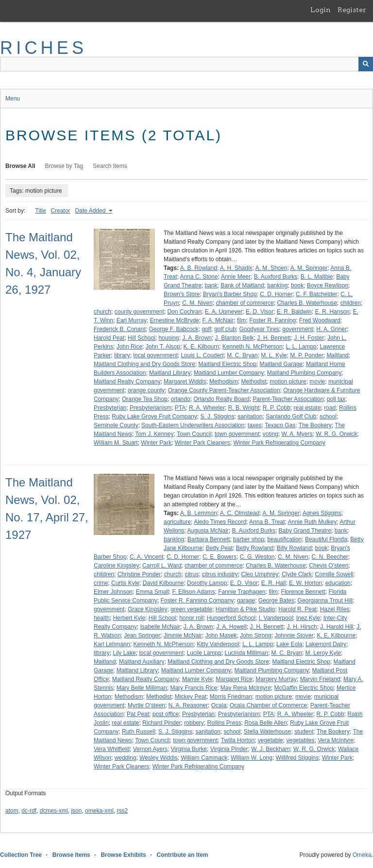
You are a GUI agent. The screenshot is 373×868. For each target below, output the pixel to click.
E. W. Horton (305, 583)
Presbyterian (110, 408)
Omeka (362, 855)
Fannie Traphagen (242, 592)
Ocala (219, 705)
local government (155, 355)
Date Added (91, 211)
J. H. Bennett (274, 338)
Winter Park (156, 443)
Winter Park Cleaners (203, 443)
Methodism (224, 382)
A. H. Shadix (236, 268)
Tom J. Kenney (154, 434)
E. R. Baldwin (294, 312)
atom (12, 811)
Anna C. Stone (199, 277)
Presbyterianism (151, 408)
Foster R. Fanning (272, 320)
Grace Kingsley (147, 609)
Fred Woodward (320, 320)
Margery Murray (276, 679)
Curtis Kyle (125, 583)
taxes (255, 425)
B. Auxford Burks (276, 277)
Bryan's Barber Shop (230, 294)
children (351, 303)
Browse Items (71, 855)
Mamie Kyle (197, 679)
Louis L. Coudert (202, 355)
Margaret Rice (234, 679)
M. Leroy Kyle (323, 653)
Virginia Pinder (229, 749)
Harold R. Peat (297, 609)
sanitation (250, 417)
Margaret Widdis (185, 382)
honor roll (191, 618)
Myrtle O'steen (146, 705)
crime (101, 583)
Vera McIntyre (336, 740)
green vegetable (191, 609)
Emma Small (153, 592)
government (297, 329)
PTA (180, 408)
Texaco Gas (280, 425)
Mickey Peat (191, 697)
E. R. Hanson (332, 312)
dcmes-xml (54, 811)
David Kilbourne (163, 583)
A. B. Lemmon (199, 513)
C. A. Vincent (146, 557)
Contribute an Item (182, 855)
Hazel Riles (335, 609)
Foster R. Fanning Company (197, 601)
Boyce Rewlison (328, 285)
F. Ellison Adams (193, 592)
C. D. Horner (276, 294)
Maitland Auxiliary (142, 662)
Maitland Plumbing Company (304, 373)
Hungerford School (231, 618)
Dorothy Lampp (207, 583)
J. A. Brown (197, 338)
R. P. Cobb (277, 408)
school (328, 417)
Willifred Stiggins (297, 758)
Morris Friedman (231, 697)
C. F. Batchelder (316, 294)
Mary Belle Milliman (142, 688)
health (102, 618)
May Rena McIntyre (246, 688)
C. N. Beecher (330, 557)
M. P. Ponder (306, 355)
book (297, 285)
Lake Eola (289, 644)
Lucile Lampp (204, 653)
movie (317, 382)
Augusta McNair (208, 531)
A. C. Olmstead (240, 513)
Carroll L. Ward (162, 566)
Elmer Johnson (113, 592)
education (338, 583)
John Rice (129, 347)
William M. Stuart (116, 443)
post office (166, 714)
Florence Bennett (303, 592)
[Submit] (366, 64)
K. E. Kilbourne (336, 635)
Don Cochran (184, 312)
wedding (126, 758)
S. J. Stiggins (217, 417)
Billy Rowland (294, 548)
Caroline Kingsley (116, 566)
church (102, 312)
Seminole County (116, 425)
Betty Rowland (255, 548)
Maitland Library (170, 373)
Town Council (194, 434)
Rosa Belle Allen (265, 723)
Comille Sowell (334, 574)
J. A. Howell (231, 627)
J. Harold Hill (337, 627)
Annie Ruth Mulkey (313, 522)
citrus (192, 574)
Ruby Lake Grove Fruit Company (154, 417)
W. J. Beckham (271, 749)
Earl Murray (132, 320)
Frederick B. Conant (120, 329)
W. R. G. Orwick (336, 434)
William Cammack (204, 758)
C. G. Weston (257, 557)
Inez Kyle (308, 618)
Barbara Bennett (209, 539)
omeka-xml (99, 811)
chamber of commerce (245, 303)
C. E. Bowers (220, 557)
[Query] (186, 64)
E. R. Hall (274, 583)
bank (211, 285)
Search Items (110, 166)
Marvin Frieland (320, 679)
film (242, 320)
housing (169, 338)
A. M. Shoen (271, 268)
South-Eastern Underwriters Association (193, 425)
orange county (146, 390)
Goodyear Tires (259, 329)
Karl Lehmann (112, 644)
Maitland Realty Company (127, 382)
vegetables (300, 740)
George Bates (276, 601)
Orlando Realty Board (221, 399)
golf (206, 329)
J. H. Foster (309, 338)
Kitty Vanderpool (218, 644)
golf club (225, 329)
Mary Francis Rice (194, 688)
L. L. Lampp (301, 347)
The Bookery (315, 425)
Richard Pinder (161, 723)
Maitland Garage (281, 364)
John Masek (221, 635)
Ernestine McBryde (174, 320)
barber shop (249, 539)
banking (277, 285)
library (122, 355)
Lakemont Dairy (326, 644)
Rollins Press (224, 723)
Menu (13, 99)
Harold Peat (109, 338)
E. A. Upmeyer (224, 312)
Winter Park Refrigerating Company (279, 443)
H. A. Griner (331, 329)
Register (352, 10)
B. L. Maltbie (317, 277)
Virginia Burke (189, 749)
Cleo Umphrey (260, 574)
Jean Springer (142, 635)
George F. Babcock (173, 329)
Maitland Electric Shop (227, 364)
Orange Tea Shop (145, 399)
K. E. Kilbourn (201, 347)
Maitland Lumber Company (229, 373)
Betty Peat (219, 548)
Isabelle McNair (160, 627)
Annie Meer (236, 277)
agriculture (177, 522)
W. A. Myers (297, 434)
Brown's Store (182, 294)
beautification (285, 539)
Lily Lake (124, 653)
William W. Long (252, 758)
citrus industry (220, 574)
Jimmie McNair (183, 635)
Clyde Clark (297, 574)
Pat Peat (138, 714)
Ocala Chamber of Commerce (268, 705)
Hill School (142, 338)
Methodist (254, 382)
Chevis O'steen (329, 566)
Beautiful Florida (326, 539)
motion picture (288, 382)
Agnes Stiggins (322, 513)
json (76, 811)
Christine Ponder (139, 574)
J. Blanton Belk (235, 338)
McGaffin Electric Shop (304, 688)
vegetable (271, 740)
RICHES (43, 48)
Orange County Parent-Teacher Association (224, 390)
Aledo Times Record (220, 522)
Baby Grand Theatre (305, 531)
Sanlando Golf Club (291, 417)
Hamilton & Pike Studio (246, 609)
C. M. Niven (197, 303)
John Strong (256, 635)
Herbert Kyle (129, 618)
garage (246, 601)
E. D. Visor (260, 312)
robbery (194, 723)
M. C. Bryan (242, 355)
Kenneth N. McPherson (253, 347)
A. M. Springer (309, 268)
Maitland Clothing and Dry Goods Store (144, 364)
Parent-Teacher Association (288, 399)
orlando (181, 399)
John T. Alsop (163, 347)
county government (139, 312)
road (330, 408)
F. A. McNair (218, 320)
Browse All (20, 166)
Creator (61, 211)
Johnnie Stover (294, 635)
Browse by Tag (64, 166)
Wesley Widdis (158, 758)
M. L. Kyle (274, 355)
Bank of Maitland (242, 285)
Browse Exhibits (123, 855)
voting (271, 434)
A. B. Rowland (199, 268)
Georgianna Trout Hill (325, 601)
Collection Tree (21, 855)
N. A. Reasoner (188, 705)
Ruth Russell (138, 732)
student (304, 732)
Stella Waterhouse (268, 732)
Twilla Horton (238, 740)
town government (237, 434)
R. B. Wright (244, 408)
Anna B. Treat (267, 522)
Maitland (337, 355)
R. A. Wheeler (207, 408)
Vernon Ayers (150, 749)
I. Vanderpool (276, 618)
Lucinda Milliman (246, 653)
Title (40, 211)
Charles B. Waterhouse (307, 303)
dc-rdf (29, 811)
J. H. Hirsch (302, 627)
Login (321, 10)
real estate (307, 408)
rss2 (122, 811)
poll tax (336, 399)
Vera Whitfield (112, 749)
